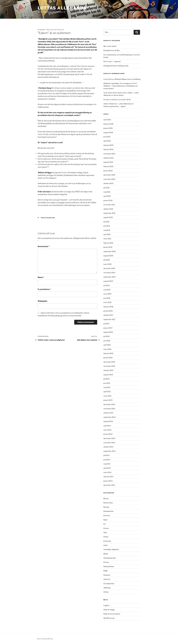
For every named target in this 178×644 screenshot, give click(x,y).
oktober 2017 (108, 315)
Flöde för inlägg (109, 610)
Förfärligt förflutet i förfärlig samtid (116, 66)
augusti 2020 (108, 256)
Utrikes (106, 592)
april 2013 (107, 468)
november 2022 (109, 179)
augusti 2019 (108, 281)
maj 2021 (107, 230)
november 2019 (109, 273)
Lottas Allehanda (62, 8)
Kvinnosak (107, 541)
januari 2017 (108, 328)
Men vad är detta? (110, 46)
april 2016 (107, 345)
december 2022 (109, 175)
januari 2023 (108, 171)
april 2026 (107, 120)
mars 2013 (107, 472)
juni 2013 (107, 460)
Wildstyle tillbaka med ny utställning (127, 79)
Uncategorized (48, 218)
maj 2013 (107, 464)
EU (104, 524)
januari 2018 (108, 311)
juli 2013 (106, 455)
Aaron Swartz (119, 95)
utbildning (107, 588)
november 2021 (109, 205)
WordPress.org (109, 618)
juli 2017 (106, 324)
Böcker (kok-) (108, 503)
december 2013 (109, 438)
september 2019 (109, 277)
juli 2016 (106, 336)
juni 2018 (107, 298)
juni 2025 (107, 137)
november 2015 (109, 366)
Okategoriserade (110, 558)
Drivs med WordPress (45, 639)
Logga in (106, 605)
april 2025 (107, 141)
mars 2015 (107, 396)
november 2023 (109, 154)
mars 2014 (107, 430)
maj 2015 (107, 387)
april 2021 (107, 234)
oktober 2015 (108, 370)
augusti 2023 (108, 162)
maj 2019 (107, 290)
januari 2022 (108, 200)
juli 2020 (107, 260)
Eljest (105, 520)
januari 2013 (108, 481)
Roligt (105, 571)
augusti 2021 (108, 217)
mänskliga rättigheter (111, 549)
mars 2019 (107, 294)
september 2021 (109, 213)
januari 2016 (108, 358)
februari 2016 (108, 353)
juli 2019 (106, 285)
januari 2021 (108, 247)
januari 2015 (108, 400)
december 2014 (109, 404)
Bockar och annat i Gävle (122, 99)
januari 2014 (108, 434)
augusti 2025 (108, 132)
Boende (106, 507)
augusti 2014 (108, 421)
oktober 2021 (108, 209)
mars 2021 (107, 239)
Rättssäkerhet (109, 566)
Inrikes (106, 537)
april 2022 (107, 196)
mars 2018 (107, 302)
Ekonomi (107, 515)
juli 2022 (106, 188)
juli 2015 (106, 379)
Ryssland (107, 575)
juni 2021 (107, 226)
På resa (106, 562)
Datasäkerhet (108, 511)
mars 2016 (107, 349)
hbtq (105, 532)
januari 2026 (108, 128)
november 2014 (109, 409)
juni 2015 (107, 383)
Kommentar (44, 246)
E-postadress (44, 289)
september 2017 (109, 319)
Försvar (106, 528)
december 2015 (109, 362)
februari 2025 (108, 145)
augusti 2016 (108, 332)
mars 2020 (108, 264)
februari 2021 (108, 243)
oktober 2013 (108, 447)
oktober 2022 (108, 183)
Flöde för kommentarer (112, 614)
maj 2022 (107, 192)
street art (107, 579)
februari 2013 (108, 477)
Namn (41, 277)
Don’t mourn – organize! (112, 61)
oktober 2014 (108, 413)
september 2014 (109, 417)
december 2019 (109, 268)
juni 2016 (107, 341)
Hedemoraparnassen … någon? (115, 106)
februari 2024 (108, 149)
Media (106, 554)
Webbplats (43, 301)
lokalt (105, 545)
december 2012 (109, 485)
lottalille (59, 30)
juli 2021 (106, 222)
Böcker (106, 498)
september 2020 (110, 251)
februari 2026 (108, 124)
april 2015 (107, 392)
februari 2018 (108, 307)
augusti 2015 (108, 375)
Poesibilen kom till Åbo (112, 50)
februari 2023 (108, 166)
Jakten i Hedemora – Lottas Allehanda (117, 104)
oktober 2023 (108, 158)
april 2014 (107, 426)
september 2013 (109, 451)
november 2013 (109, 443)
